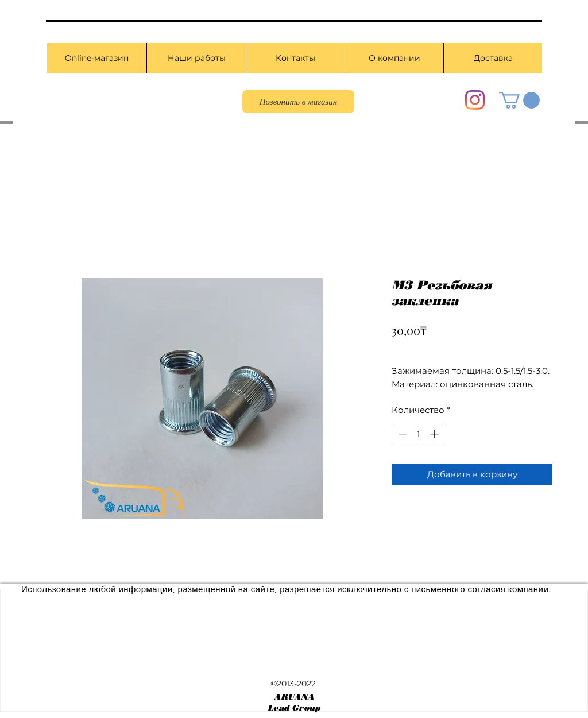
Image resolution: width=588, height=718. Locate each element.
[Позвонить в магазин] (298, 102)
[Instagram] (475, 100)
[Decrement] (401, 434)
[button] (519, 100)
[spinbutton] (418, 434)
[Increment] (436, 434)
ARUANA (294, 697)
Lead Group (294, 708)
